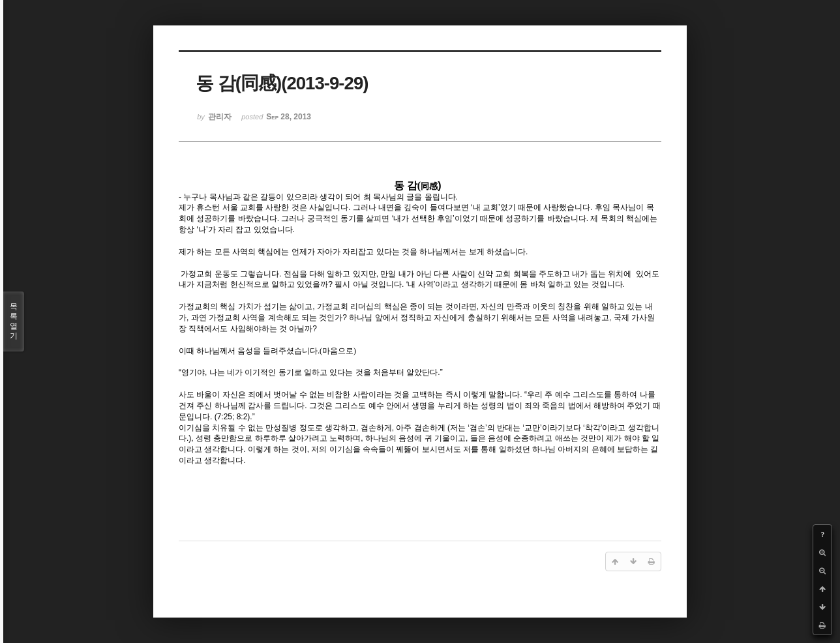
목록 (14, 321)
